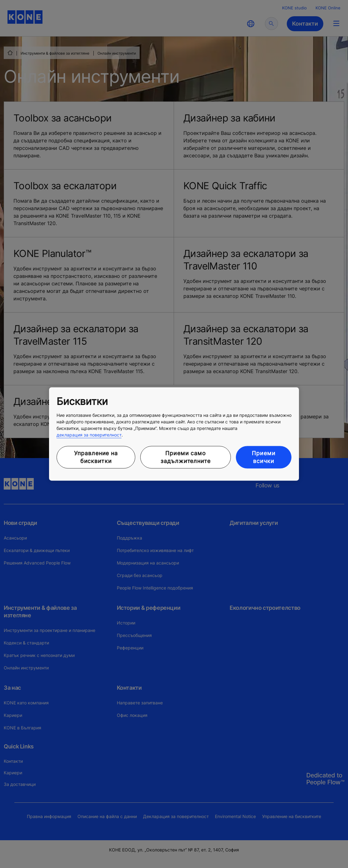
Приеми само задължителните (186, 457)
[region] (174, 434)
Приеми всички (263, 457)
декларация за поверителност (89, 435)
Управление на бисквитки (96, 457)
